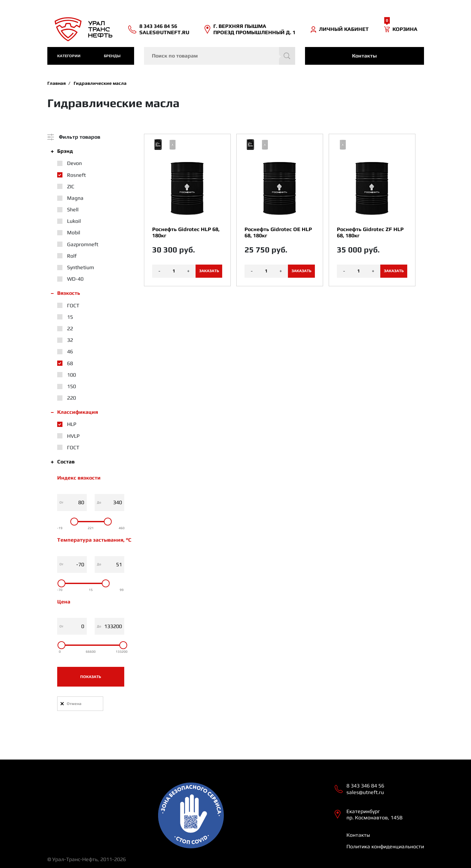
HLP (72, 424)
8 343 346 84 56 (158, 26)
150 (71, 386)
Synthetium (81, 267)
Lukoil (74, 221)
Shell (73, 210)
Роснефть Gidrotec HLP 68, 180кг (186, 232)
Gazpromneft (83, 244)
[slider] (74, 522)
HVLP (73, 436)
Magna (75, 198)
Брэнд (65, 151)
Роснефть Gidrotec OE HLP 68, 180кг (278, 232)
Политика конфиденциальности (385, 846)
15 (70, 317)
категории (69, 56)
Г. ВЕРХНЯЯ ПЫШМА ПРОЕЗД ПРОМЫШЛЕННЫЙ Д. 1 (254, 29)
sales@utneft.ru (164, 32)
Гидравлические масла (100, 83)
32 (70, 340)
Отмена (74, 704)
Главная (57, 83)
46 (70, 352)
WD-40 (75, 279)
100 (71, 375)
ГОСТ (73, 305)
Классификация (78, 412)
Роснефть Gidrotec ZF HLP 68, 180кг (370, 232)
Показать (91, 677)
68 (70, 363)
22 (70, 328)
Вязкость (69, 293)
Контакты (364, 56)
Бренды (112, 56)
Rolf (72, 256)
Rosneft (76, 175)
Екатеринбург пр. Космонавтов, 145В (375, 814)
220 (71, 398)
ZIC (71, 187)
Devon (74, 163)
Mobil (74, 233)
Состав (66, 462)
